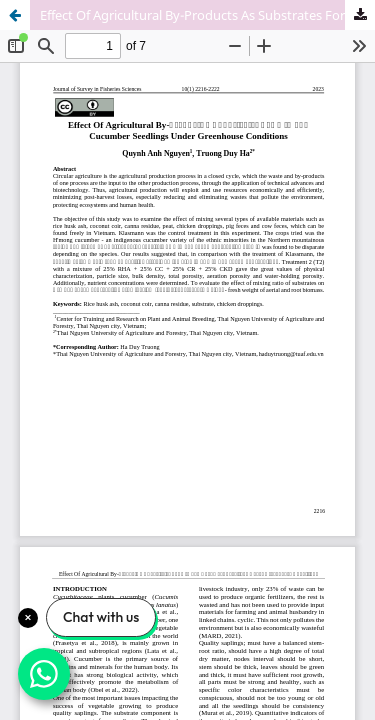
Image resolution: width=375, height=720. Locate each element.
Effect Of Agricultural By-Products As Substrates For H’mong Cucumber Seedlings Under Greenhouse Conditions (207, 15)
